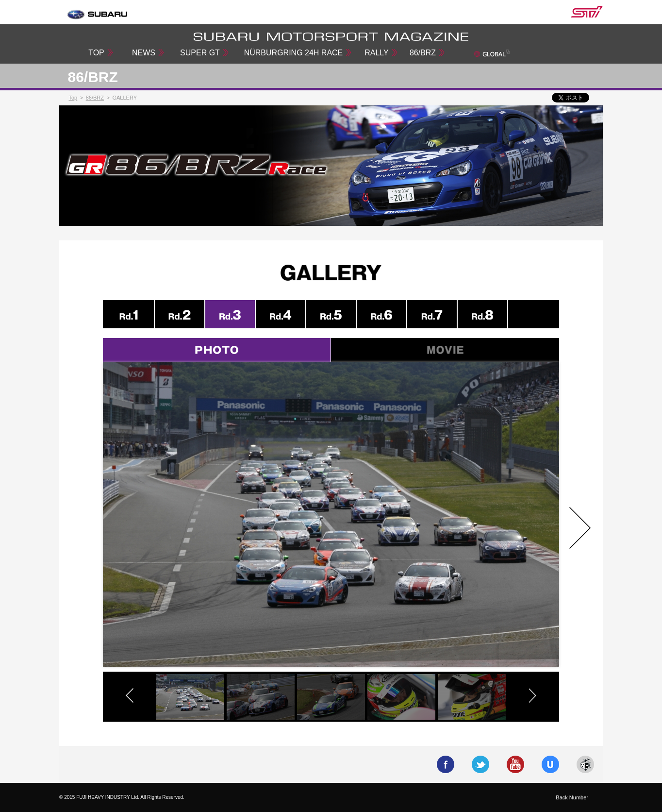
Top (73, 98)
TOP (96, 53)
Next (580, 528)
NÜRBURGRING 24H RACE (294, 53)
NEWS (144, 53)
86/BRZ (423, 53)
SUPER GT (200, 53)
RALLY (377, 53)
